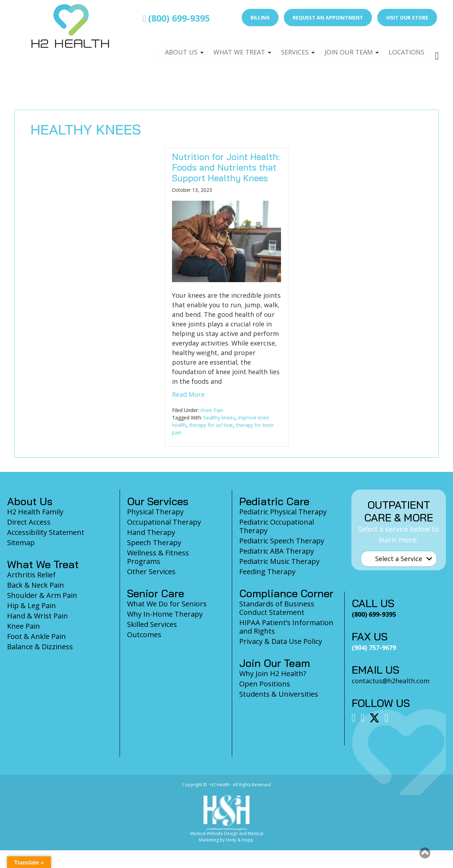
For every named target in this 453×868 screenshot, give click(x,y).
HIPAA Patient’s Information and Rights (286, 627)
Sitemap (21, 542)
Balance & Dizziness (40, 647)
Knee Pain (212, 410)
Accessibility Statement (46, 532)
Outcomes (144, 635)
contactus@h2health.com (391, 681)
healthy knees (219, 418)
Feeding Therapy (267, 572)
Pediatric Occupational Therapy (277, 526)
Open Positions (265, 684)
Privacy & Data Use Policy (281, 641)
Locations (406, 48)
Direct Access (29, 522)
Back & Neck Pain (36, 585)
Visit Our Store (407, 18)
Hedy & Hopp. (240, 840)
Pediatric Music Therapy (279, 561)
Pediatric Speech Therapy (282, 541)
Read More (188, 394)
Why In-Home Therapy (165, 614)
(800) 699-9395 (176, 18)
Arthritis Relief (31, 575)
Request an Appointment (328, 18)
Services (289, 48)
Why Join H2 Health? (273, 673)
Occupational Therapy (164, 522)
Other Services (151, 572)
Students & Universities (279, 694)
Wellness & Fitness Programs (158, 557)
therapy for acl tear (211, 425)
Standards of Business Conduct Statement (277, 608)
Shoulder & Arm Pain (42, 595)
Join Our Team (346, 48)
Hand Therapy (151, 532)
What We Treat (232, 48)
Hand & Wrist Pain (38, 616)
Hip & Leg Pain (31, 606)
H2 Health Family (35, 512)
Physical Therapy (155, 512)
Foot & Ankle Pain (36, 636)
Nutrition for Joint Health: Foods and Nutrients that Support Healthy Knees (226, 167)
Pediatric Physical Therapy (283, 512)
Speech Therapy (154, 542)
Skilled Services (152, 624)
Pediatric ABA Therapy (277, 551)
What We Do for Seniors (167, 604)
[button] (425, 853)
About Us (172, 48)
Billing (260, 18)
